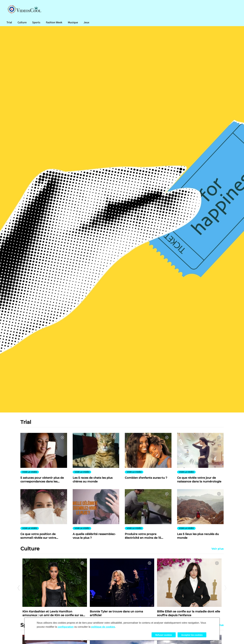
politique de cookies (103, 627)
